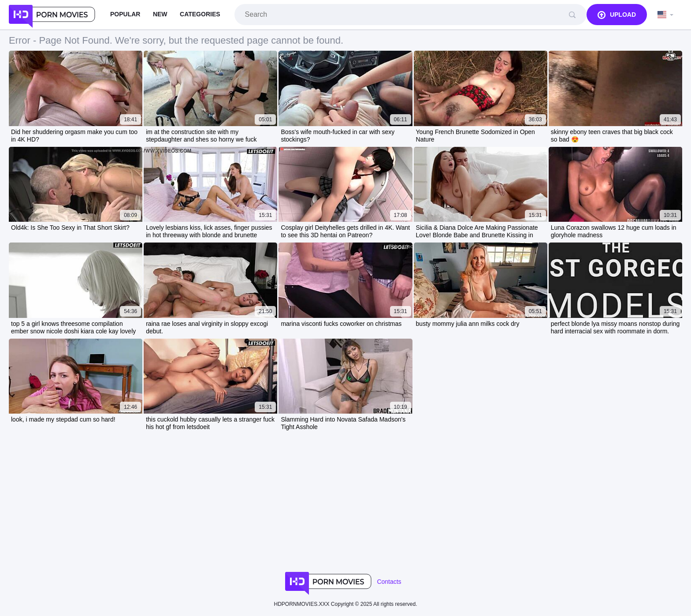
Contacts (389, 582)
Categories (200, 14)
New (160, 14)
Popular (125, 14)
